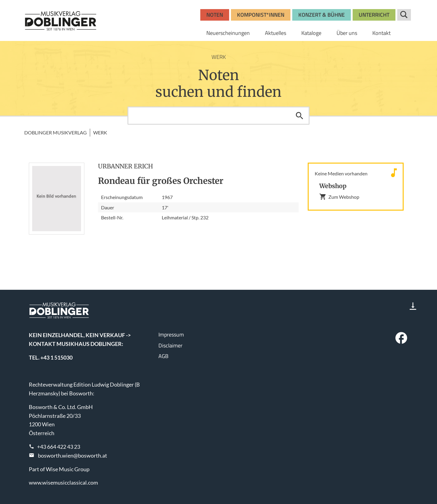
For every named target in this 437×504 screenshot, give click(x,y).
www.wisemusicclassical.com (63, 482)
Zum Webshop (339, 197)
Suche (404, 15)
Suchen (300, 116)
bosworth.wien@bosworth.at (73, 455)
